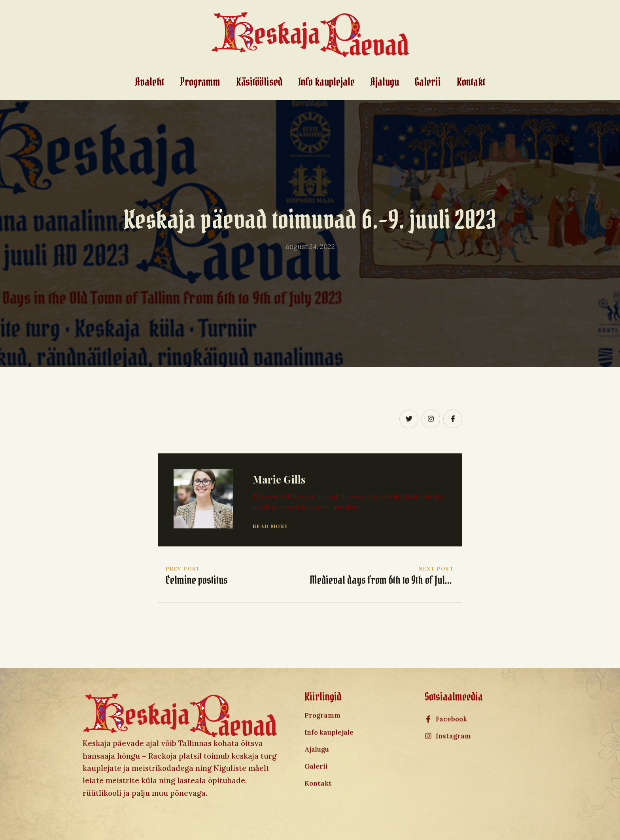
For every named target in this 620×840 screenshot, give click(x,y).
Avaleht (150, 82)
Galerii (428, 82)
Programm (200, 82)
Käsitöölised (259, 82)
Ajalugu (385, 82)
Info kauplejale (326, 82)
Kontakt (471, 82)
